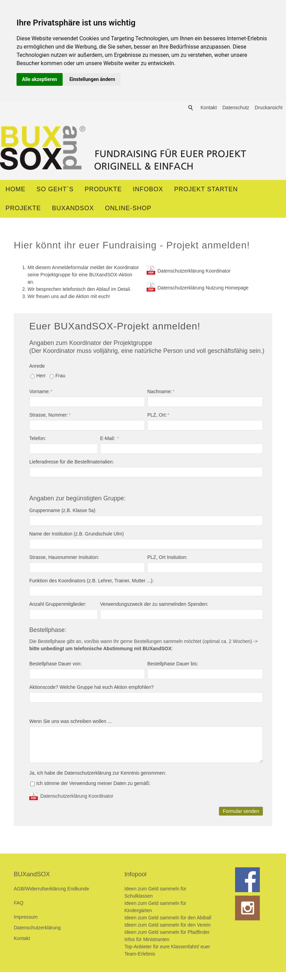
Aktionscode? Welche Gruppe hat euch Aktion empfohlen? (92, 688)
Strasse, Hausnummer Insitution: (64, 558)
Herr (41, 377)
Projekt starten (206, 190)
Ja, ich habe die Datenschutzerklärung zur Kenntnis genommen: (98, 774)
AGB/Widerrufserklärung (41, 890)
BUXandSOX (73, 209)
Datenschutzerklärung (37, 929)
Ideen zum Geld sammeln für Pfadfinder (167, 933)
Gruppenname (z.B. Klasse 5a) (62, 511)
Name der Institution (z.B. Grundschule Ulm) (77, 535)
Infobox (148, 190)
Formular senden (241, 812)
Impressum (26, 918)
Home (15, 190)
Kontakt (209, 176)
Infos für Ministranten (147, 940)
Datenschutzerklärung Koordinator (194, 272)
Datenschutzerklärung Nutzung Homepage (203, 289)
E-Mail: (110, 439)
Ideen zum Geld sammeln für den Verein (167, 926)
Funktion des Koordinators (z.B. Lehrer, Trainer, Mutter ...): (92, 582)
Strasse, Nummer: (50, 416)
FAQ (19, 904)
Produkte (103, 190)
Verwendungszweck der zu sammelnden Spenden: (154, 605)
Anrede (37, 367)
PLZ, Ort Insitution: (167, 558)
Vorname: (41, 392)
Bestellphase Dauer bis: (173, 665)
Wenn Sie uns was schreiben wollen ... (70, 722)
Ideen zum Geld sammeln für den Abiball (168, 919)
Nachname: (161, 392)
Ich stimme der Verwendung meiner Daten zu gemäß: (93, 784)
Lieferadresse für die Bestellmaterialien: (72, 463)
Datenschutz (236, 176)
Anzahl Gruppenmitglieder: (58, 605)
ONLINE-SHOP (128, 209)
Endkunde (78, 890)
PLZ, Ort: (158, 416)
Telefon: (38, 439)
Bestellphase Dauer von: (56, 665)
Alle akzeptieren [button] (40, 79)
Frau (60, 377)
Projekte (23, 209)
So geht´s (55, 190)
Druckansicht (269, 176)
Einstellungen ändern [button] (92, 79)
